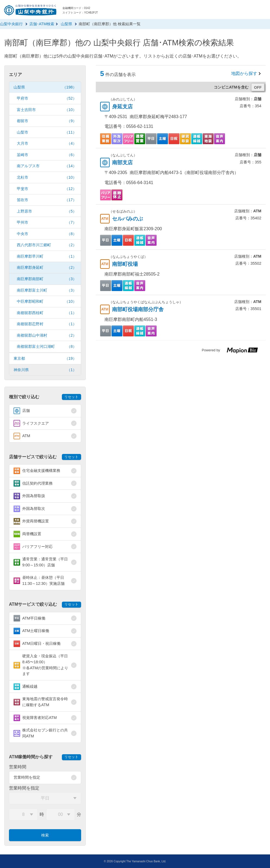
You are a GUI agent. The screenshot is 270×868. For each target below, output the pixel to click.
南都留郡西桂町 (47, 313)
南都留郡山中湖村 (47, 335)
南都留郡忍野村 (47, 324)
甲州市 (47, 222)
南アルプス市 (47, 166)
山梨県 (45, 87)
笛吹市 (47, 200)
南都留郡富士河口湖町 (47, 347)
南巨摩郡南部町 (47, 279)
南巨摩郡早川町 (47, 256)
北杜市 (47, 177)
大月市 (47, 143)
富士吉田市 (47, 110)
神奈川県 (45, 370)
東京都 (45, 359)
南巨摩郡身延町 (47, 268)
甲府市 (47, 98)
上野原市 (47, 211)
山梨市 (47, 132)
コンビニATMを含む (231, 87)
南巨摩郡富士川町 (47, 290)
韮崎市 (47, 155)
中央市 (47, 234)
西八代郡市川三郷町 (47, 245)
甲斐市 (47, 189)
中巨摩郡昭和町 (47, 302)
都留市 (47, 121)
